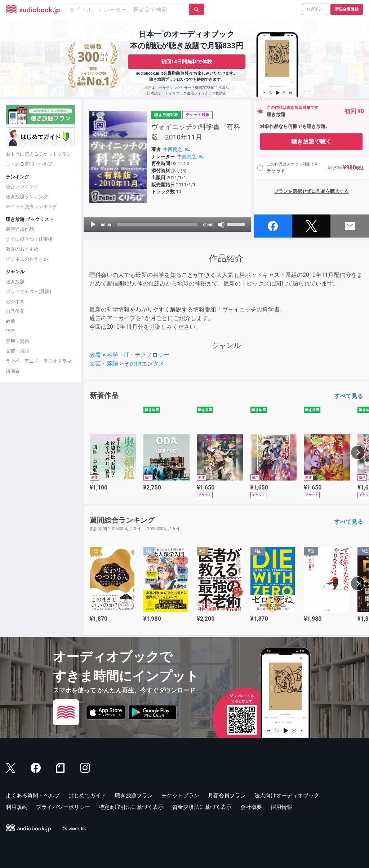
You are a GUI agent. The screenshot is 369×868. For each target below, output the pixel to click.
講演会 (13, 371)
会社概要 (251, 807)
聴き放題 (15, 282)
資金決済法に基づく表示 (202, 807)
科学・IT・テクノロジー (138, 355)
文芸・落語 (17, 351)
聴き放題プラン (134, 796)
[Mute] (221, 225)
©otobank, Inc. (75, 829)
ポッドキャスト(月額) (28, 291)
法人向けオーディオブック (287, 796)
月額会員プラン (227, 796)
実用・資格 (17, 341)
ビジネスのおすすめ (27, 259)
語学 (10, 331)
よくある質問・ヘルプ (29, 164)
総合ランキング (22, 187)
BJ (188, 149)
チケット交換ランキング (32, 206)
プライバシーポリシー (63, 807)
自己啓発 (15, 311)
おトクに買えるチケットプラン (39, 154)
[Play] (93, 225)
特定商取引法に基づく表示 (131, 807)
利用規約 (17, 807)
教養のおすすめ (22, 249)
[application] (167, 225)
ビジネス (15, 302)
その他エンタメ (144, 364)
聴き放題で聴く (311, 141)
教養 (10, 321)
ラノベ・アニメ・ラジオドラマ (39, 361)
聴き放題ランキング (27, 197)
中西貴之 (173, 149)
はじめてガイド (87, 796)
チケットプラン (180, 796)
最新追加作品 (20, 229)
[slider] (157, 225)
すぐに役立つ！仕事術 (29, 239)
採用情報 (281, 807)
